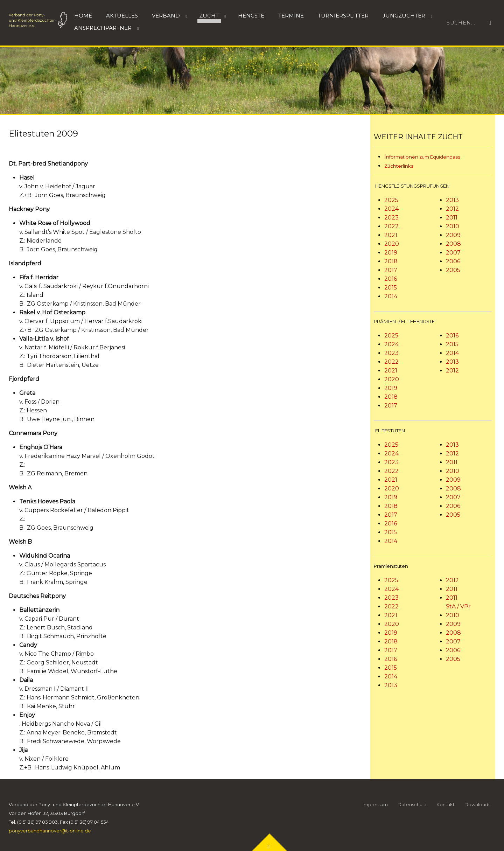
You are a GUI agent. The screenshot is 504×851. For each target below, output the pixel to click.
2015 (391, 288)
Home (83, 16)
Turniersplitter (343, 16)
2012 (452, 209)
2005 (453, 270)
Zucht (209, 16)
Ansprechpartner (103, 28)
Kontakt (446, 804)
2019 (391, 253)
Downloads (477, 804)
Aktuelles (122, 16)
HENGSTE (251, 16)
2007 (453, 253)
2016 (391, 279)
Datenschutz (412, 804)
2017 (391, 270)
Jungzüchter (404, 16)
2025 (391, 200)
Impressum (375, 804)
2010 (453, 226)
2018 (391, 261)
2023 (391, 218)
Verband (166, 16)
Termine (291, 16)
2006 (453, 261)
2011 (452, 218)
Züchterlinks (399, 166)
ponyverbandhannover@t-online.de (50, 831)
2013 (452, 200)
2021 (391, 235)
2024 (391, 209)
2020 (392, 244)
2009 (453, 235)
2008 (453, 244)
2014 (391, 296)
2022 (391, 226)
